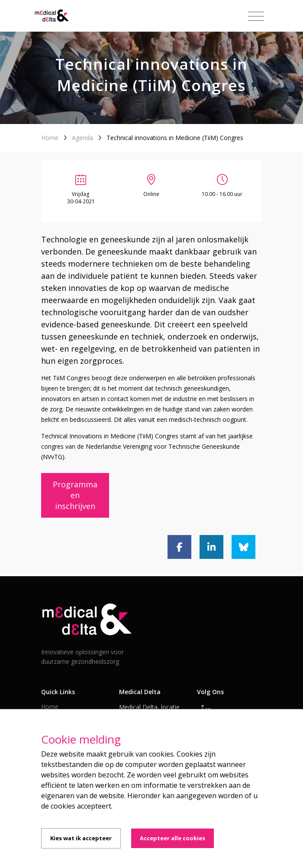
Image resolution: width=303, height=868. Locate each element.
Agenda (82, 138)
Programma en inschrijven (75, 495)
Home (50, 138)
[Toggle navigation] (256, 16)
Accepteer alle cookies (172, 838)
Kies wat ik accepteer (81, 838)
